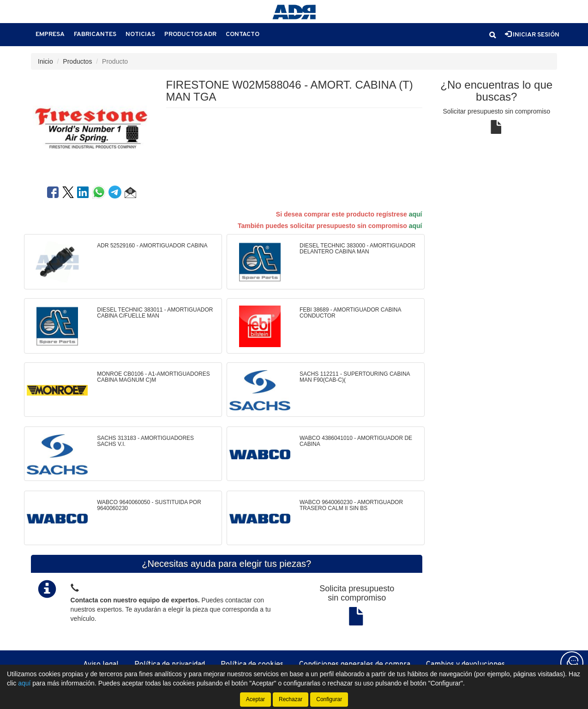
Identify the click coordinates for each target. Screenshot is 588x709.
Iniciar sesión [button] (532, 35)
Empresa (50, 34)
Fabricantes (95, 34)
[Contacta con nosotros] (572, 663)
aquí (416, 214)
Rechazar (291, 699)
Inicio (45, 61)
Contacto (243, 34)
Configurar (329, 699)
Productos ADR (190, 34)
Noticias (140, 34)
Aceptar (255, 699)
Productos (77, 61)
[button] (492, 35)
